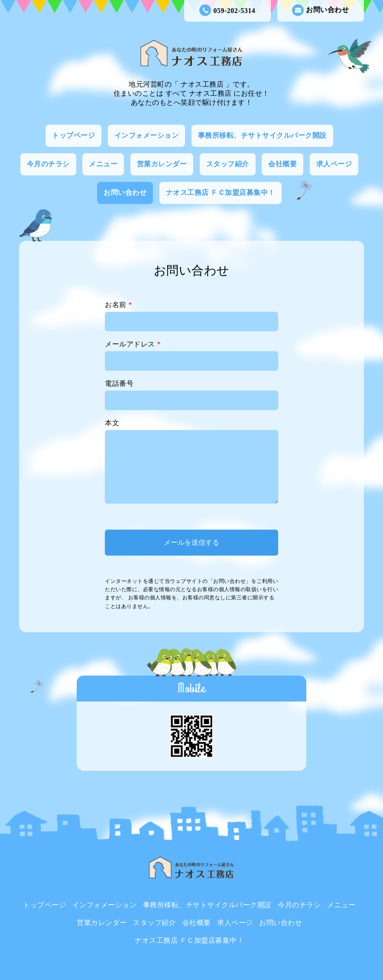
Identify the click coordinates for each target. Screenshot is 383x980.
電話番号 (119, 383)
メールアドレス (133, 344)
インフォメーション (147, 135)
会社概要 (282, 164)
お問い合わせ (320, 10)
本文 (112, 423)
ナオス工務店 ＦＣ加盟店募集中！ (221, 192)
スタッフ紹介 (228, 164)
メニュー (103, 164)
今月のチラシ (48, 164)
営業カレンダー (162, 164)
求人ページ (334, 164)
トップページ (73, 135)
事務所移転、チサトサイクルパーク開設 (262, 135)
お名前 (118, 305)
